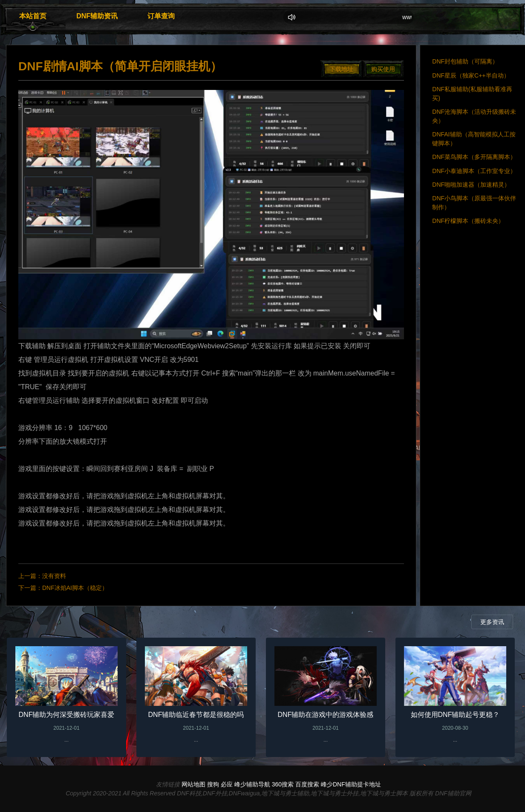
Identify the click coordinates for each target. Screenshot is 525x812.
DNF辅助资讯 (97, 16)
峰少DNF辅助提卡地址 (351, 784)
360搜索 (283, 784)
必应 (227, 784)
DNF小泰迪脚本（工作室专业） (474, 171)
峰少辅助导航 (252, 784)
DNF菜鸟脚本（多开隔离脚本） (474, 157)
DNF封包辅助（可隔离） (465, 61)
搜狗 (213, 784)
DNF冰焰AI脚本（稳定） (75, 588)
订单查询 (161, 16)
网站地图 (193, 784)
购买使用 (383, 69)
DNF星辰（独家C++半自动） (471, 75)
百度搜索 (307, 784)
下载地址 (341, 69)
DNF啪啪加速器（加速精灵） (471, 185)
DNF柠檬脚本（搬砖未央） (468, 221)
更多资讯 (492, 622)
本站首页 (33, 16)
